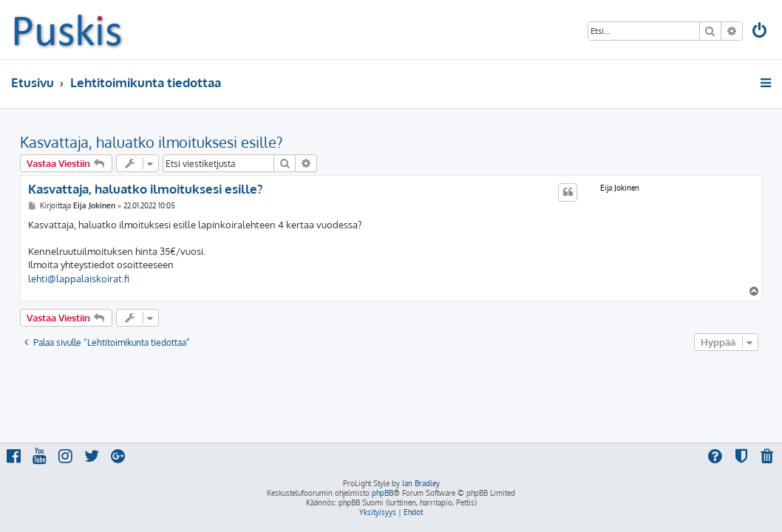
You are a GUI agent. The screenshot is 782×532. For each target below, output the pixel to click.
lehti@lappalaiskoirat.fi (79, 279)
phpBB (382, 493)
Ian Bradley (421, 483)
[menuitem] (761, 32)
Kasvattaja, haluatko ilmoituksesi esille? (151, 142)
